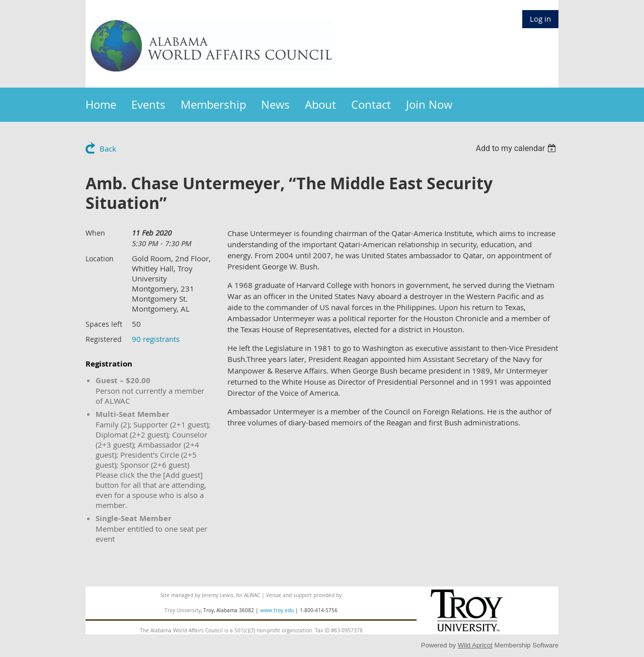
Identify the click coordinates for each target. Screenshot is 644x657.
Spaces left (104, 324)
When (95, 233)
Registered (104, 339)
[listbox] (517, 148)
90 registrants (156, 339)
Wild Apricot (475, 645)
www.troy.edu (277, 610)
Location (100, 259)
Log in (540, 19)
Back (108, 149)
